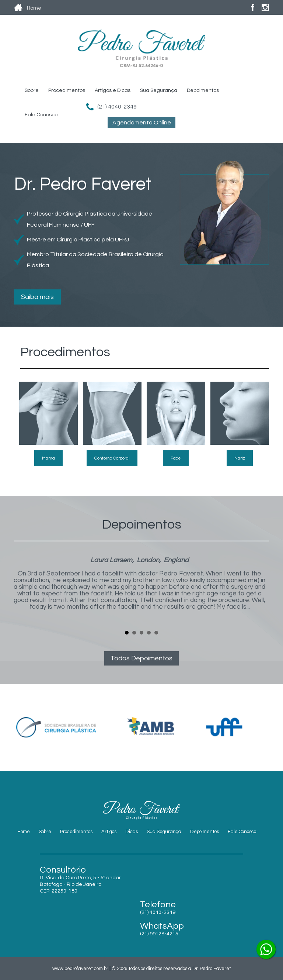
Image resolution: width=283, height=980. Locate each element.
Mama (48, 458)
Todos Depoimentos (141, 658)
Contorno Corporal (112, 458)
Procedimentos (67, 90)
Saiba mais (37, 297)
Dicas (132, 832)
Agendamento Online (142, 123)
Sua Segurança (159, 90)
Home (24, 832)
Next (259, 590)
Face (176, 458)
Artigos (109, 832)
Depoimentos (203, 90)
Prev (24, 590)
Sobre (32, 90)
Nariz (240, 458)
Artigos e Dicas (113, 90)
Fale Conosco (41, 115)
